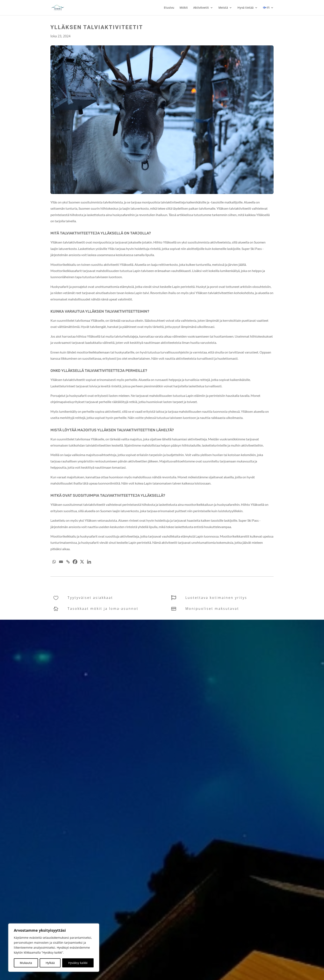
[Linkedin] (89, 562)
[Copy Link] (68, 562)
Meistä (223, 8)
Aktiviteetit (201, 8)
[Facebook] (75, 562)
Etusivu (169, 8)
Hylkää (50, 963)
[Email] (61, 562)
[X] (82, 562)
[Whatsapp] (54, 562)
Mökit (184, 8)
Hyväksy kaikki (78, 963)
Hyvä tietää (245, 8)
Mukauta (26, 963)
